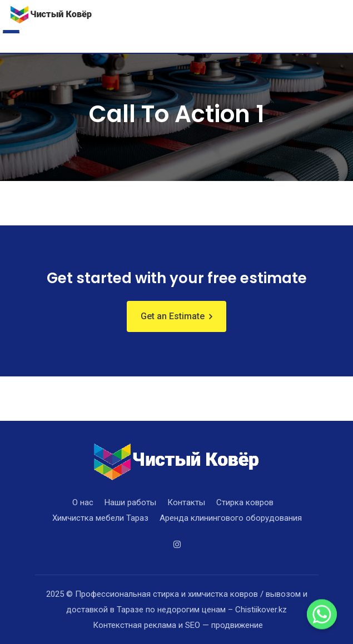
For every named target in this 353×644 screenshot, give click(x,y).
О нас (83, 502)
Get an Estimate (173, 316)
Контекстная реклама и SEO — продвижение (178, 625)
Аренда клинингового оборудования (231, 518)
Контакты (186, 502)
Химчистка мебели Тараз (100, 518)
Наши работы (130, 502)
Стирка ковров (245, 502)
